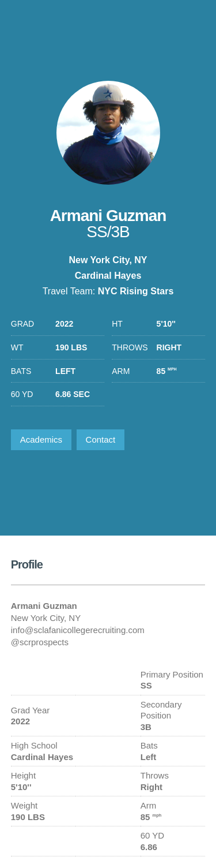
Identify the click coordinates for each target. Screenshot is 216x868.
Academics (41, 439)
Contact (101, 439)
